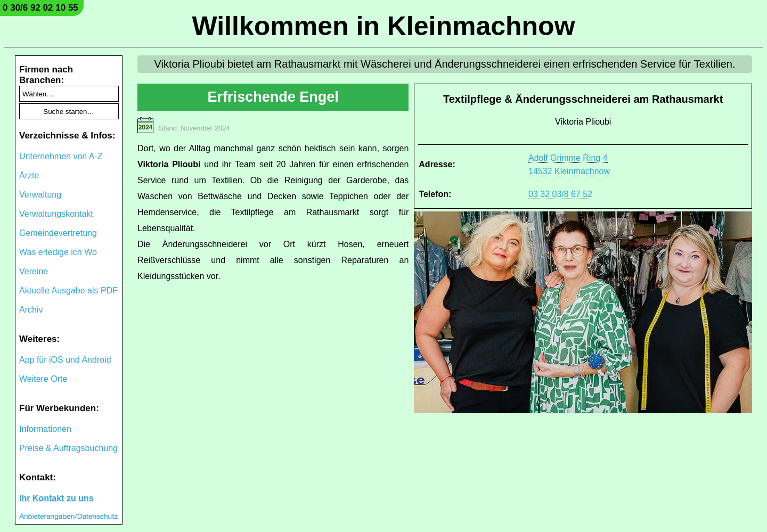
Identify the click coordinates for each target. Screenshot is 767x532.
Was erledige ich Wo (58, 252)
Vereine (34, 271)
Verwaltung (40, 195)
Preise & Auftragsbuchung (68, 448)
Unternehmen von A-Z (61, 156)
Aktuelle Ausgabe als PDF (68, 290)
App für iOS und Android (65, 360)
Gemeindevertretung (58, 233)
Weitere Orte (43, 379)
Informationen (45, 429)
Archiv (31, 310)
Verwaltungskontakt (56, 214)
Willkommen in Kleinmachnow (383, 26)
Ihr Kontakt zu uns (56, 498)
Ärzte (29, 175)
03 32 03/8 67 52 (560, 194)
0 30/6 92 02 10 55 (40, 8)
